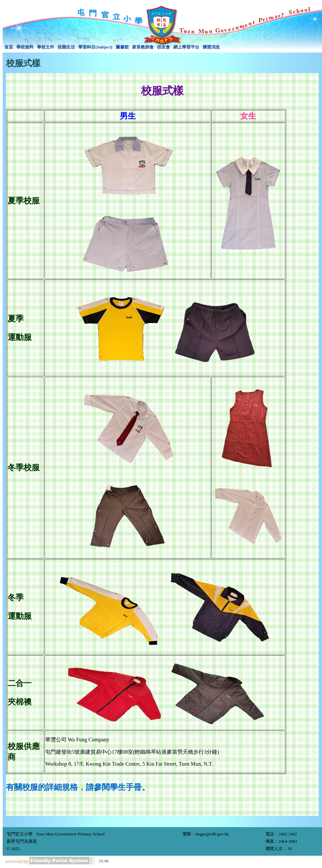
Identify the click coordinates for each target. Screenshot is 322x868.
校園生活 (66, 47)
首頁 (9, 47)
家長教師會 (143, 47)
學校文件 (46, 47)
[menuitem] (9, 47)
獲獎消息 (211, 47)
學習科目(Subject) (95, 47)
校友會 (163, 47)
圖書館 (122, 47)
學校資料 (25, 47)
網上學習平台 (186, 47)
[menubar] (112, 47)
